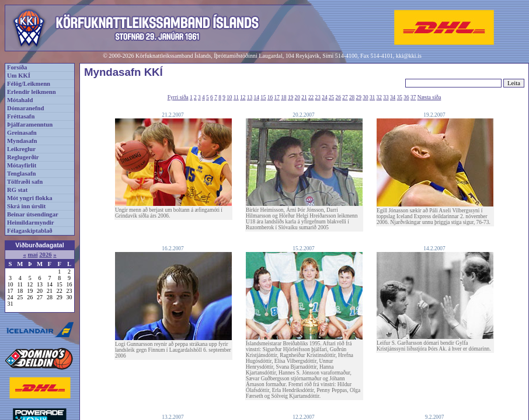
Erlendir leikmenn (32, 92)
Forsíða (17, 67)
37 (413, 97)
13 (250, 97)
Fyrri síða (178, 97)
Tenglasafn (21, 174)
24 (324, 97)
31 (372, 97)
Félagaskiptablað (30, 231)
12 (243, 97)
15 (263, 97)
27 (345, 97)
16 (270, 97)
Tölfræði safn (25, 182)
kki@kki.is (409, 56)
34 (393, 97)
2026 (45, 255)
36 (406, 97)
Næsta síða (429, 97)
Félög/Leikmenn (29, 84)
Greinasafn (22, 133)
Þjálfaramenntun (30, 125)
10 (229, 97)
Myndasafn (22, 141)
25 (331, 97)
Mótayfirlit (22, 165)
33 (386, 97)
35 (400, 97)
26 (338, 97)
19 (290, 97)
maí (32, 255)
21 (304, 97)
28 (352, 97)
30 (365, 97)
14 (257, 97)
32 (379, 97)
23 (318, 97)
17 (277, 97)
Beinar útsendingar (33, 214)
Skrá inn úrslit (26, 206)
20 (297, 97)
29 (359, 97)
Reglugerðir (23, 157)
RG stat (17, 190)
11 (236, 97)
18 (283, 97)
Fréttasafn (21, 116)
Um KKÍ (19, 76)
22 (311, 97)
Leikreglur (21, 149)
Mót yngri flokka (30, 198)
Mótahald (20, 100)
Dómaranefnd (25, 108)
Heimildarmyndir (31, 223)
